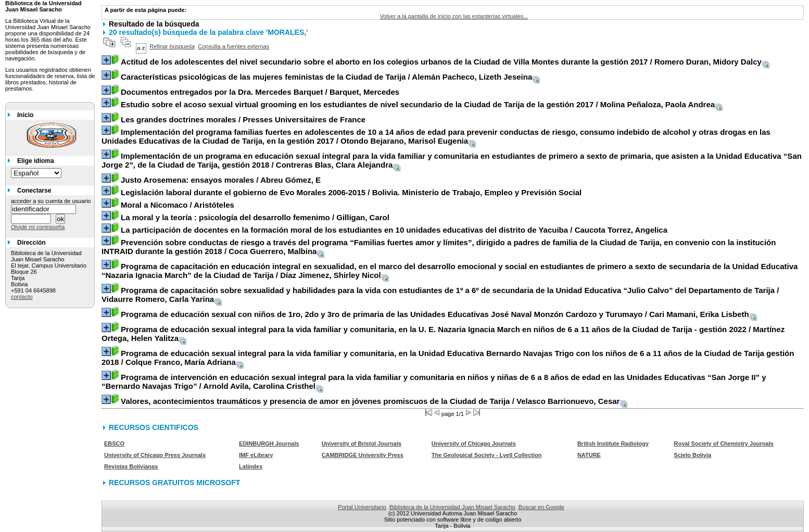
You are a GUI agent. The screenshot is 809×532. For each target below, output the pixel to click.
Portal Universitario (362, 507)
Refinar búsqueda (172, 46)
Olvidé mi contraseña (38, 227)
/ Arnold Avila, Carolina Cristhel (434, 382)
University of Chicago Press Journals (155, 455)
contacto (22, 297)
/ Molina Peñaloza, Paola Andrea (418, 104)
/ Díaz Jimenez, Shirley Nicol (450, 271)
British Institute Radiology (613, 444)
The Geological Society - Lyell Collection (487, 455)
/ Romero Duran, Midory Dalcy (441, 62)
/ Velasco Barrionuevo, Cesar (370, 401)
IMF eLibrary (256, 455)
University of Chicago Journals (474, 444)
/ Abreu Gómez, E (221, 180)
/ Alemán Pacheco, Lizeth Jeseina (326, 77)
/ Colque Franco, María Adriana (448, 358)
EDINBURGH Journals (269, 444)
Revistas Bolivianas (131, 466)
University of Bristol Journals (362, 444)
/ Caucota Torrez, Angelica (394, 230)
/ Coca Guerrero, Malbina (439, 247)
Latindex (251, 466)
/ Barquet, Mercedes (260, 92)
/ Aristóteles (178, 205)
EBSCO (114, 444)
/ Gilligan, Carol (255, 217)
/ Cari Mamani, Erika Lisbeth (435, 314)
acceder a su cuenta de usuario (51, 201)
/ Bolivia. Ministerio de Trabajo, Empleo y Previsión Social (351, 192)
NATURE (589, 455)
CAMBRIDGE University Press (363, 455)
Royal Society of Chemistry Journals (724, 444)
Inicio (25, 115)
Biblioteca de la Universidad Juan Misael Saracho (452, 507)
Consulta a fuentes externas (233, 46)
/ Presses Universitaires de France (243, 119)
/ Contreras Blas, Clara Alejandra (452, 160)
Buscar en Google (541, 507)
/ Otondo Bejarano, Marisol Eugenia (436, 136)
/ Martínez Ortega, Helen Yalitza (443, 334)
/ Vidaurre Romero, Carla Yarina (440, 295)
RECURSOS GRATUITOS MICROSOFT (174, 483)
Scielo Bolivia (693, 455)
